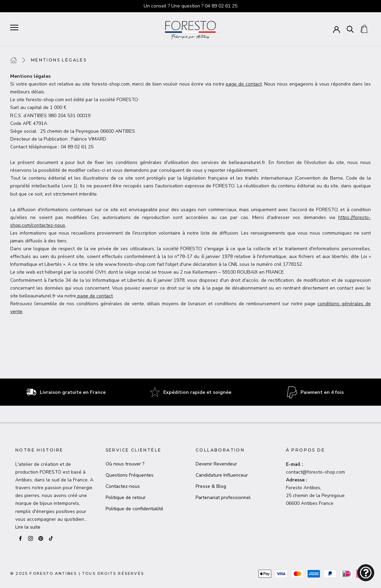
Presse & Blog (211, 486)
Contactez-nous (123, 486)
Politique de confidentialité (134, 509)
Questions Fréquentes (130, 475)
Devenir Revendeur (216, 464)
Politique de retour (126, 498)
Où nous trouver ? (125, 464)
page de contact (244, 84)
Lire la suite (28, 527)
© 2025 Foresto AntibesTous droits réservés (77, 573)
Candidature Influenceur (222, 475)
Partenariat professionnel (223, 498)
